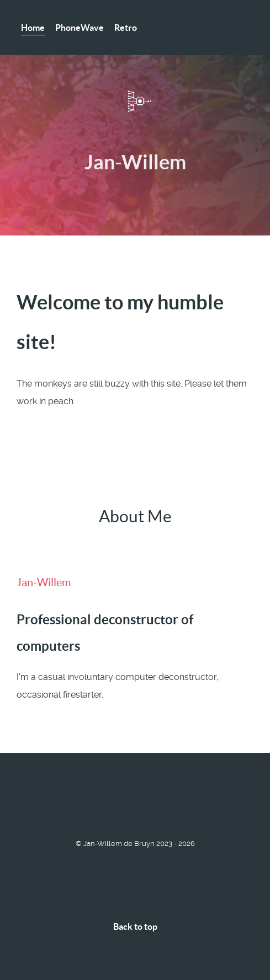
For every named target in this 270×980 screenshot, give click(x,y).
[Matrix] (28, 802)
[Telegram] (36, 802)
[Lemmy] (21, 802)
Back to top (135, 927)
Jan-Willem (44, 582)
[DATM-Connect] (135, 101)
